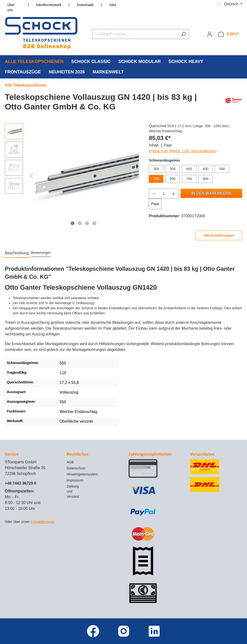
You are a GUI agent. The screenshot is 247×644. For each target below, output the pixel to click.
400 (189, 169)
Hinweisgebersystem (82, 474)
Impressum (75, 480)
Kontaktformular (42, 522)
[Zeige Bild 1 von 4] (73, 223)
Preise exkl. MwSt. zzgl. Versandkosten (183, 151)
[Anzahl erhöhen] (174, 194)
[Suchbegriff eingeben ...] (135, 34)
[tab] (17, 253)
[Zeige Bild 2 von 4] (80, 223)
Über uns (11, 7)
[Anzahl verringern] (154, 194)
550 (156, 179)
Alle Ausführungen (219, 235)
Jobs (113, 5)
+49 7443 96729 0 (20, 483)
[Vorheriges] (32, 175)
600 (173, 179)
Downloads (85, 5)
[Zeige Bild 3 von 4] (87, 223)
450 (206, 169)
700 (189, 179)
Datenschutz (76, 468)
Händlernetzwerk (49, 5)
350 (173, 169)
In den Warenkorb (211, 193)
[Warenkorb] (229, 34)
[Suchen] (183, 34)
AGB (70, 462)
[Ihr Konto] (209, 34)
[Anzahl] (164, 194)
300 (156, 169)
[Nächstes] (135, 175)
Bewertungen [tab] (41, 253)
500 (222, 169)
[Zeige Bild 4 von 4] (94, 223)
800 (206, 179)
